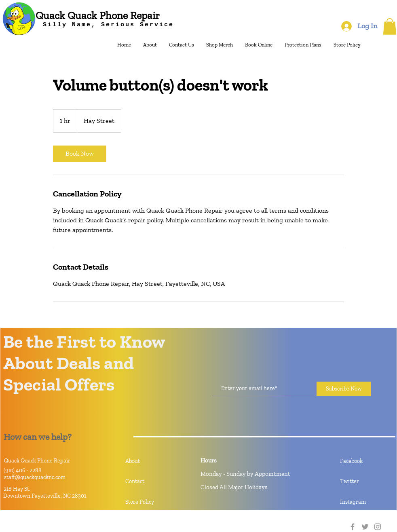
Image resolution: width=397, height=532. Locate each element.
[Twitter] (365, 527)
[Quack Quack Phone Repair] (98, 16)
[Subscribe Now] (344, 389)
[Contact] (154, 481)
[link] (80, 154)
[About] (154, 461)
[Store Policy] (154, 502)
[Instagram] (378, 527)
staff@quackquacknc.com (35, 477)
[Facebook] (353, 527)
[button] (390, 26)
